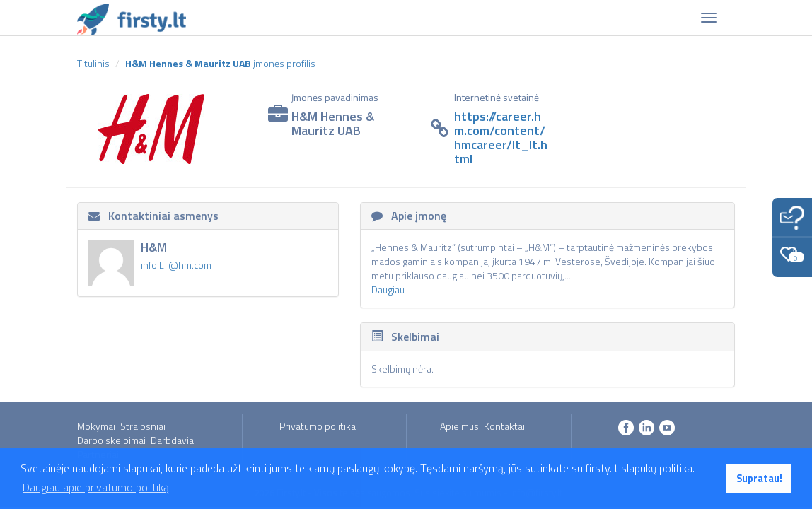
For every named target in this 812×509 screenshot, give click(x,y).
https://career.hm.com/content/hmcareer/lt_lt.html (501, 137)
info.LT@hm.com (176, 265)
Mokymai (96, 426)
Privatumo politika (318, 426)
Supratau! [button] (759, 479)
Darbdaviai (173, 440)
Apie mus (459, 426)
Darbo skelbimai (111, 440)
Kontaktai (504, 426)
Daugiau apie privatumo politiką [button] (96, 487)
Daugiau (388, 289)
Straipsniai (143, 426)
